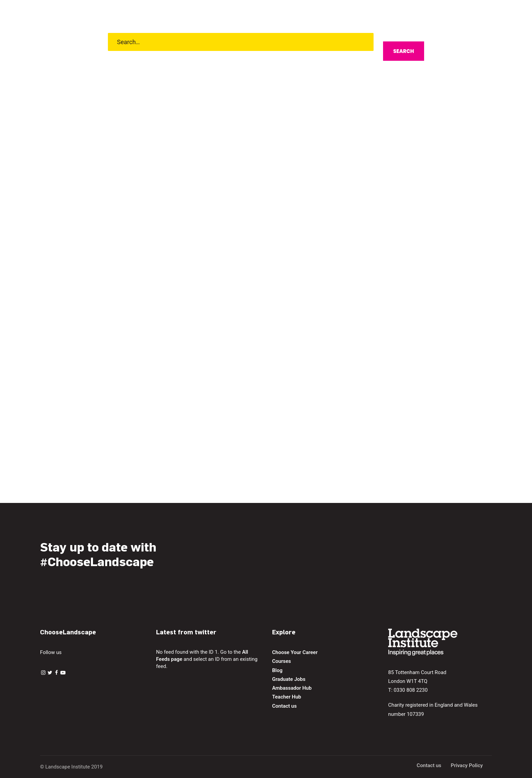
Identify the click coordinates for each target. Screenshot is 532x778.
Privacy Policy (467, 765)
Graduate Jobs (289, 679)
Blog (277, 670)
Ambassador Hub (292, 688)
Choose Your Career (295, 652)
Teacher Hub (287, 697)
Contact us (284, 706)
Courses (282, 661)
